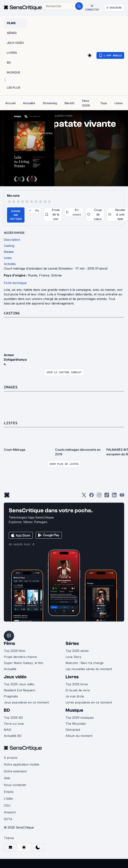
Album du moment (79, 736)
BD (7, 710)
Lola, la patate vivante (60, 116)
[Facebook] (92, 496)
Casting (12, 313)
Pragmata (11, 696)
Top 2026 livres (77, 684)
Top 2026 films (15, 651)
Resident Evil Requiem (19, 690)
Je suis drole (75, 696)
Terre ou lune (14, 724)
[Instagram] (99, 496)
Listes (11, 423)
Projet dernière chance (20, 657)
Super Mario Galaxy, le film (23, 663)
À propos (11, 758)
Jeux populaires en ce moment (26, 702)
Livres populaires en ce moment (89, 702)
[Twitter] (84, 496)
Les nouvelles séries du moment (89, 669)
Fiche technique (15, 283)
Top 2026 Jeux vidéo (19, 684)
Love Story (73, 657)
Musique (74, 710)
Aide (7, 778)
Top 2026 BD (13, 718)
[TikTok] (107, 496)
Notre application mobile (21, 764)
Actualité (10, 669)
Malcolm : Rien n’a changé (85, 663)
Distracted (73, 730)
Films (9, 643)
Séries (72, 643)
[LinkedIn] (114, 496)
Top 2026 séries (77, 651)
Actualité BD (13, 736)
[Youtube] (122, 496)
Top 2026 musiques (80, 718)
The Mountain (76, 724)
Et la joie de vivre (78, 690)
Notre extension (15, 771)
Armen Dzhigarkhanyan (15, 360)
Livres (72, 677)
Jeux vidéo (15, 677)
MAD (8, 730)
